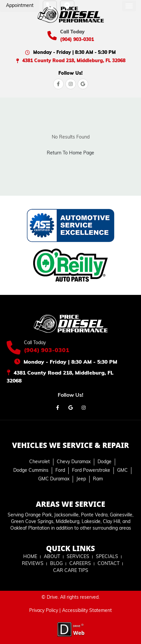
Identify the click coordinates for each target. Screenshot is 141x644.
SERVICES (78, 557)
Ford (60, 471)
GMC (122, 471)
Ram (98, 479)
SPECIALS (107, 557)
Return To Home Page (70, 153)
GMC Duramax (54, 479)
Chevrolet (39, 462)
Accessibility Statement (87, 611)
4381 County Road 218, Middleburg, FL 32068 (74, 61)
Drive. (53, 598)
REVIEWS (33, 564)
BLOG (56, 564)
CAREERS (80, 564)
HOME (30, 557)
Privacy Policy (44, 611)
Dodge (105, 462)
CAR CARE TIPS (71, 571)
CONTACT (108, 564)
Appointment (20, 6)
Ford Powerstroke (91, 471)
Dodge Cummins (31, 471)
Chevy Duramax (74, 462)
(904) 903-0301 (77, 40)
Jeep (81, 479)
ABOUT (52, 557)
